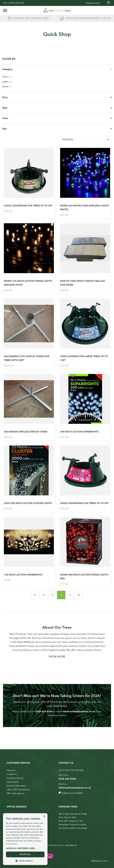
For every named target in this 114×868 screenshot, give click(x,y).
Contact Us (12, 774)
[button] (25, 848)
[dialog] (25, 839)
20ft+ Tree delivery (16, 793)
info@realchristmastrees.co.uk (79, 711)
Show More (57, 657)
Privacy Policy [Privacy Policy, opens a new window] (12, 844)
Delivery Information (16, 786)
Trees (9, 77)
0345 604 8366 (17, 3)
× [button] (44, 816)
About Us (11, 770)
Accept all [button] (25, 854)
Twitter (79, 793)
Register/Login (93, 3)
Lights (9, 82)
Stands (9, 87)
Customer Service (15, 778)
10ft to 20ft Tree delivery (18, 790)
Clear (105, 861)
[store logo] (57, 10)
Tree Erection (13, 782)
